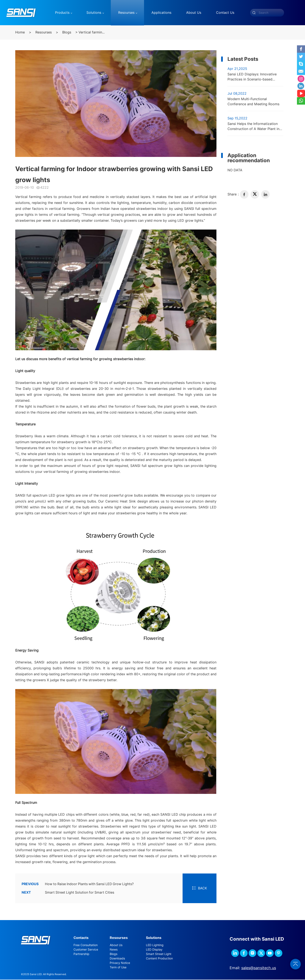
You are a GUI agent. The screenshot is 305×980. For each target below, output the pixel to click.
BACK (200, 888)
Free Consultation (86, 945)
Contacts (81, 938)
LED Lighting (155, 945)
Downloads (117, 959)
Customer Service (86, 950)
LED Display (154, 950)
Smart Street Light (159, 954)
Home (20, 33)
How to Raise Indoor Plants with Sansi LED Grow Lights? (79, 884)
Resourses (44, 33)
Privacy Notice (120, 963)
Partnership (81, 954)
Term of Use (118, 968)
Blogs (67, 33)
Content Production (159, 959)
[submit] (254, 13)
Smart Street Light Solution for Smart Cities (69, 893)
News (114, 950)
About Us (116, 945)
